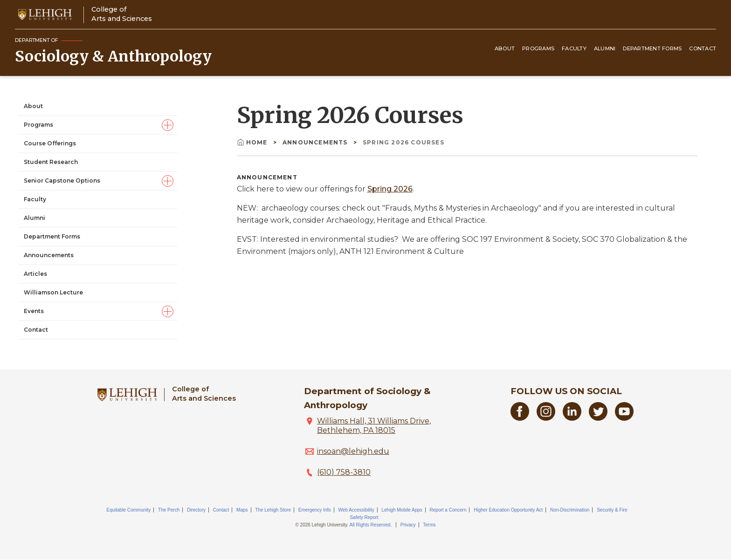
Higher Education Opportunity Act (508, 510)
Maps (242, 510)
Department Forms (652, 48)
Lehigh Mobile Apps (402, 510)
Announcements (49, 255)
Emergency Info (315, 510)
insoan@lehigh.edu (353, 451)
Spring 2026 (390, 189)
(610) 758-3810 (344, 472)
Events (34, 311)
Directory (196, 510)
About (505, 48)
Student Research (51, 162)
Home (253, 142)
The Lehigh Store (273, 510)
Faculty (574, 48)
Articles (35, 274)
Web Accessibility (356, 510)
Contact (703, 48)
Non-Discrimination (570, 510)
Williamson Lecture (53, 292)
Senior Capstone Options (62, 181)
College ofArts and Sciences (122, 14)
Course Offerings (50, 143)
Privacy (408, 525)
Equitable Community (128, 510)
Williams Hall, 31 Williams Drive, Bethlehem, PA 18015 (374, 426)
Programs (538, 48)
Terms (429, 525)
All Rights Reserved (370, 525)
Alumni (605, 48)
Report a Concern (448, 510)
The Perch (169, 510)
